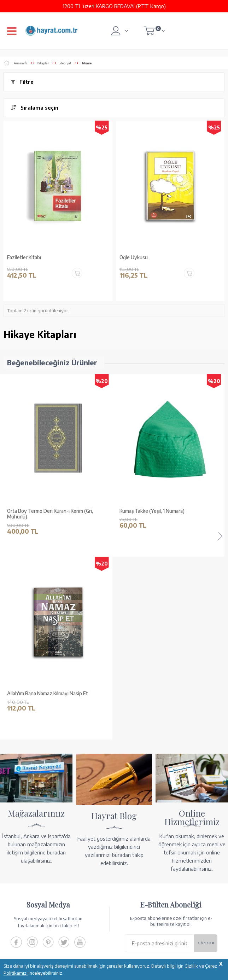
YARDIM (138, 944)
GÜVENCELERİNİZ (95, 944)
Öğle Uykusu (134, 257)
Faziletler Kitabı (24, 257)
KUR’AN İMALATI (35, 944)
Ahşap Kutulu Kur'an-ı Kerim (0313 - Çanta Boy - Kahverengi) (170, 514)
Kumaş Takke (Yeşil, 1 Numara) (40, 511)
